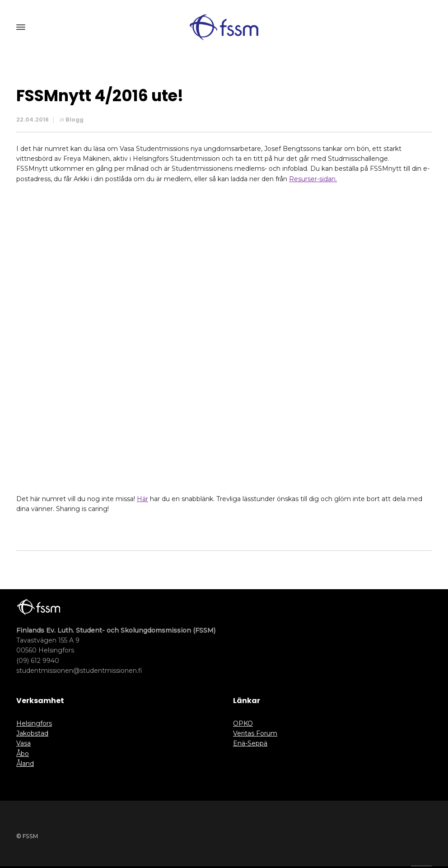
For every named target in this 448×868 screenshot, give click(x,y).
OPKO (243, 723)
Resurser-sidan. (313, 179)
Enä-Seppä (250, 743)
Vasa (23, 743)
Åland (25, 764)
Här (142, 499)
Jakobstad (32, 733)
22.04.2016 (33, 120)
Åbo (23, 754)
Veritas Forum (255, 733)
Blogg (75, 120)
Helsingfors (34, 723)
